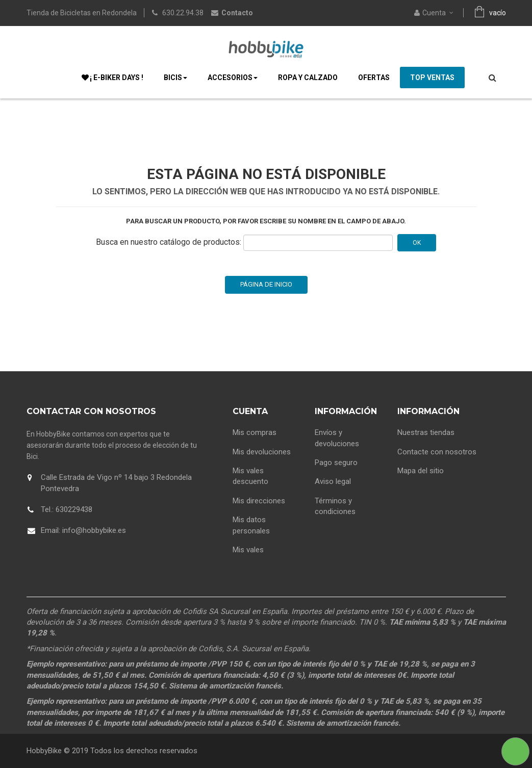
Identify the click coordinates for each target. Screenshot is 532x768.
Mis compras (255, 432)
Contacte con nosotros (437, 452)
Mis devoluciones (262, 452)
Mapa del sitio (421, 471)
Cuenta (250, 411)
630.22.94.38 (183, 13)
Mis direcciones (259, 501)
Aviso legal (333, 481)
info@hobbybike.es (94, 530)
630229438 (74, 509)
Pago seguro (336, 463)
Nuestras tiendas (426, 432)
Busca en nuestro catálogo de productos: (169, 242)
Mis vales (248, 550)
